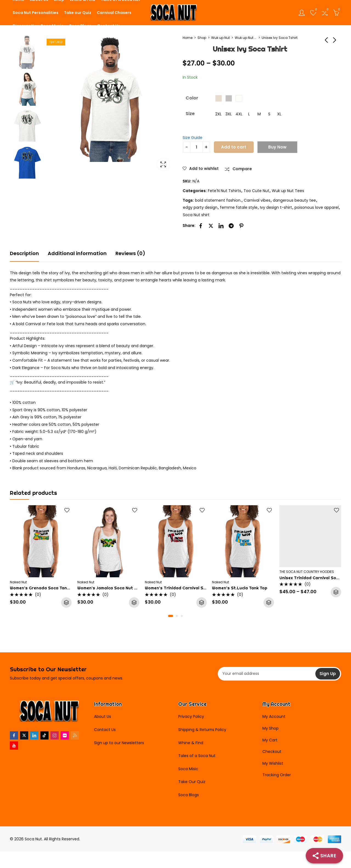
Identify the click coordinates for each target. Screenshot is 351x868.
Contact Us (105, 730)
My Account (274, 716)
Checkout (272, 752)
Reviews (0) (130, 253)
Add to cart (234, 147)
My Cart (270, 740)
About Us (103, 716)
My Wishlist (273, 763)
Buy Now (277, 147)
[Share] (324, 856)
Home (188, 38)
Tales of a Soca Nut (197, 756)
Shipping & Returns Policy (202, 730)
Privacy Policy (191, 716)
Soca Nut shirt (196, 215)
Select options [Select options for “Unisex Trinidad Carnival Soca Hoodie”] (336, 592)
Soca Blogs (189, 795)
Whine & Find (191, 743)
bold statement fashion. (218, 200)
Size (190, 114)
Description (24, 253)
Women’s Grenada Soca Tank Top (44, 588)
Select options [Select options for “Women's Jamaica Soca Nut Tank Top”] (134, 603)
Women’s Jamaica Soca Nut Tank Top (115, 588)
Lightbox (163, 164)
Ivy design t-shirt (276, 207)
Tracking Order (277, 775)
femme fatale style (239, 207)
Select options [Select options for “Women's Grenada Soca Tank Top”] (67, 603)
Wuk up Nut (220, 38)
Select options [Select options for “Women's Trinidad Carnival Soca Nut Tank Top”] (201, 603)
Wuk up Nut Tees (246, 38)
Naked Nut (18, 582)
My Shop (271, 728)
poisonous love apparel (317, 207)
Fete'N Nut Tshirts (224, 191)
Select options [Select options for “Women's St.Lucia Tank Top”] (269, 603)
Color (192, 98)
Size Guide (193, 138)
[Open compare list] (325, 13)
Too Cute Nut (256, 191)
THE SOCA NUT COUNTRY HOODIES (307, 572)
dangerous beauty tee (294, 200)
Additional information (77, 253)
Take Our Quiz (192, 782)
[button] (171, 616)
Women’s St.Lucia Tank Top (240, 588)
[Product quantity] (196, 147)
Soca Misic (188, 769)
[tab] (24, 254)
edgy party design (200, 207)
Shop (202, 38)
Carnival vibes (257, 200)
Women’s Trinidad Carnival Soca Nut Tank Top (192, 588)
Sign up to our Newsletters (119, 743)
